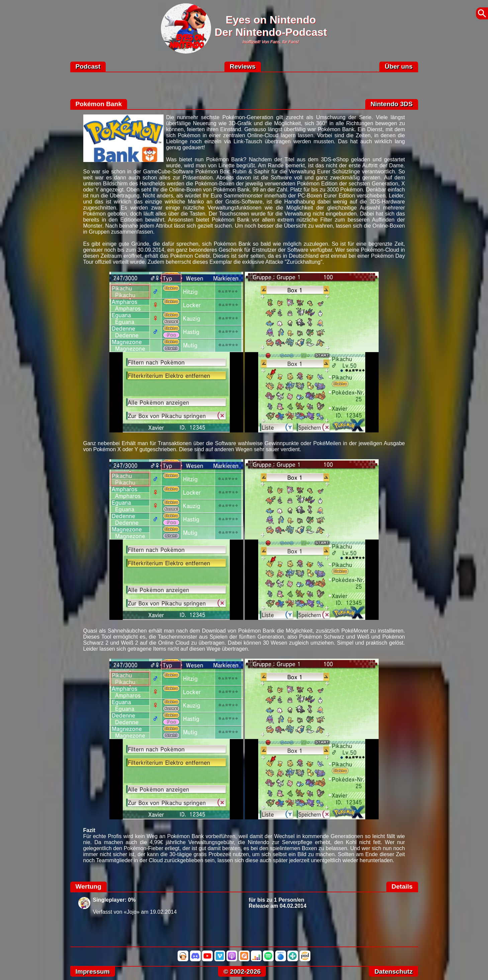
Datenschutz (393, 971)
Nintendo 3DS (392, 104)
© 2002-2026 (242, 971)
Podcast (88, 66)
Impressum (93, 971)
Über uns (399, 66)
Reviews (243, 66)
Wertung (88, 886)
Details (402, 886)
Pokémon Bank (99, 104)
